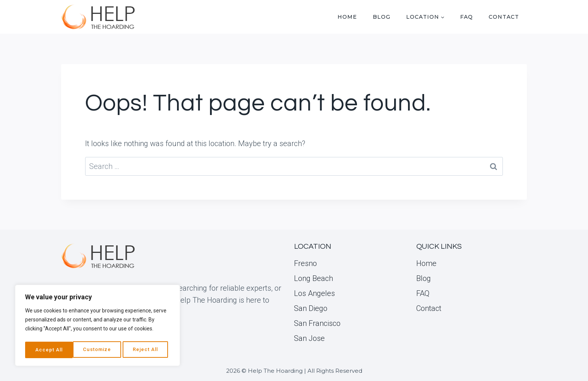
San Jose (309, 338)
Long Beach (313, 278)
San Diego (311, 308)
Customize (49, 350)
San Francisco (317, 323)
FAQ (466, 17)
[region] (97, 327)
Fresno (305, 263)
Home (347, 17)
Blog (382, 17)
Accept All (147, 350)
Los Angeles (314, 293)
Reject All (98, 350)
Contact (504, 17)
